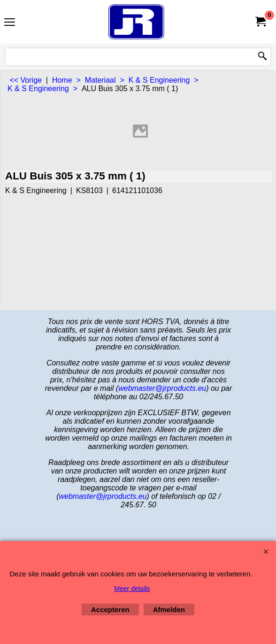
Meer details (132, 589)
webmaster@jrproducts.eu (162, 388)
